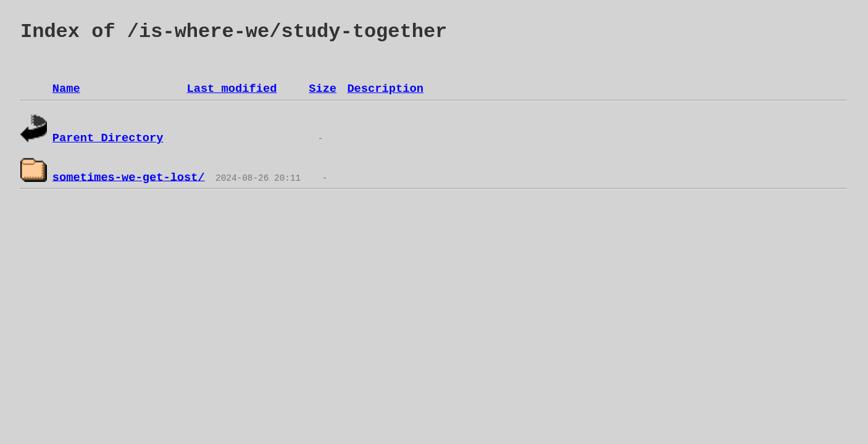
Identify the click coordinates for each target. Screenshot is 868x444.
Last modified (232, 89)
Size (323, 89)
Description (385, 89)
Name (66, 89)
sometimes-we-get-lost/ (129, 177)
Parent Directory (108, 138)
